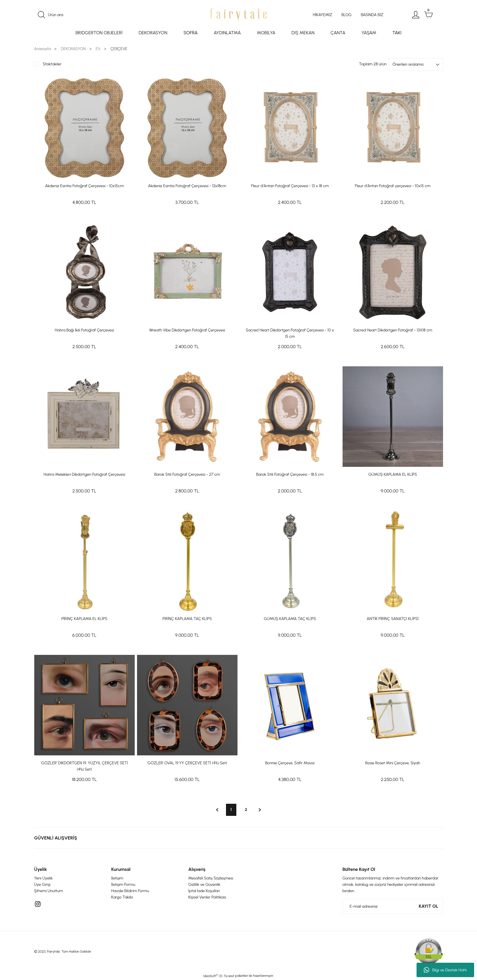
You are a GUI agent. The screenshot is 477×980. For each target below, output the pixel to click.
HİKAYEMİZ (323, 15)
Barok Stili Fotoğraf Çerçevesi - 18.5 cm (290, 474)
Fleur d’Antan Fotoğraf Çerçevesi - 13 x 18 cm (290, 186)
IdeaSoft (210, 976)
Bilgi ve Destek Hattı (445, 970)
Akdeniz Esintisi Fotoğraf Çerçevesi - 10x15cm (84, 186)
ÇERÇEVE (119, 49)
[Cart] (428, 15)
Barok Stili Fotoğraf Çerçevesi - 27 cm (187, 474)
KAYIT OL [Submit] (429, 906)
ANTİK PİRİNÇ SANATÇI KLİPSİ (393, 619)
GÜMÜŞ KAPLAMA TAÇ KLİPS (290, 619)
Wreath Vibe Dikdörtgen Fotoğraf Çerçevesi (187, 330)
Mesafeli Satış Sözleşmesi (211, 878)
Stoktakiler (52, 64)
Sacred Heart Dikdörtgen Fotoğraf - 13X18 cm (393, 330)
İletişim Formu (123, 885)
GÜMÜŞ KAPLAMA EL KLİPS (393, 474)
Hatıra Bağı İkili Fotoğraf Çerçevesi (84, 330)
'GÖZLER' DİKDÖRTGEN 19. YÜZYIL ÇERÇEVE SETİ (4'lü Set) (84, 766)
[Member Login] (416, 15)
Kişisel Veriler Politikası (207, 897)
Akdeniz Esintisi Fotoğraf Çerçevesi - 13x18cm (187, 186)
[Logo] (239, 15)
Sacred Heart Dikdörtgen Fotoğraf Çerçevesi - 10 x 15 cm (290, 333)
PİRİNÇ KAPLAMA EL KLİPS (84, 619)
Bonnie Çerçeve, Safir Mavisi (290, 763)
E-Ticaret (227, 976)
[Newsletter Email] (393, 906)
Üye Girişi (42, 885)
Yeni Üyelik (44, 878)
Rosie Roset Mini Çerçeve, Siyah (393, 763)
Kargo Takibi (122, 897)
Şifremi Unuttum (49, 891)
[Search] (102, 15)
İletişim (117, 878)
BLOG (346, 15)
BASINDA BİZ (372, 15)
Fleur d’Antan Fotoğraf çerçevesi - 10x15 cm (393, 186)
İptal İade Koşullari (204, 891)
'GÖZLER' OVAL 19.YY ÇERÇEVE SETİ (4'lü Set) (187, 763)
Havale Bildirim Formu (130, 891)
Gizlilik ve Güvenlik (204, 885)
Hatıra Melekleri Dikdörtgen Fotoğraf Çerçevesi (84, 474)
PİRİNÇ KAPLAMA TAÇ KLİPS (187, 619)
